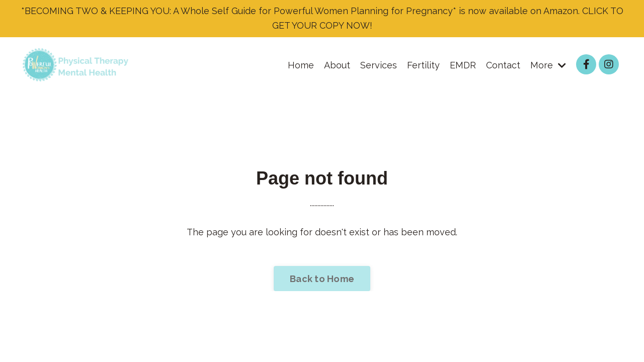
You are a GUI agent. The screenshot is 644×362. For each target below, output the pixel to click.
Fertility (423, 65)
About (337, 65)
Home (301, 65)
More (548, 65)
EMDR (463, 65)
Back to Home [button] (322, 279)
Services (379, 65)
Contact (503, 65)
